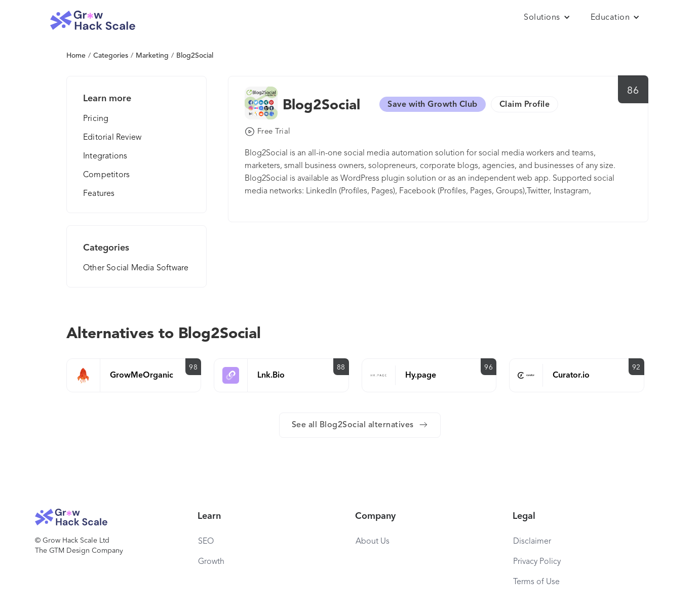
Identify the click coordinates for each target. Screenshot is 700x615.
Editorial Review (112, 138)
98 (193, 367)
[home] (93, 20)
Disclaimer (532, 542)
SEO (206, 542)
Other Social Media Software (136, 268)
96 (489, 367)
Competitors (106, 175)
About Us (373, 542)
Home (76, 56)
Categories (111, 56)
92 (636, 367)
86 (633, 91)
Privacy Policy (537, 562)
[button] (547, 18)
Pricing (96, 119)
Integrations (105, 156)
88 (341, 367)
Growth (211, 562)
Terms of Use (536, 582)
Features (99, 194)
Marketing (152, 56)
